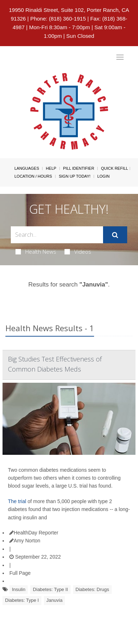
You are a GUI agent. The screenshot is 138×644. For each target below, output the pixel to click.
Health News (36, 252)
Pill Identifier (79, 168)
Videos (78, 252)
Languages (27, 168)
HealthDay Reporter (34, 533)
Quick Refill (114, 168)
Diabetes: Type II (50, 589)
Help (51, 168)
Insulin (19, 589)
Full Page (20, 573)
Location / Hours (33, 176)
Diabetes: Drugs (92, 589)
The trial (17, 501)
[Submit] (115, 235)
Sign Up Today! (75, 176)
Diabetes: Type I (22, 600)
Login (103, 176)
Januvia (55, 600)
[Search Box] (57, 235)
